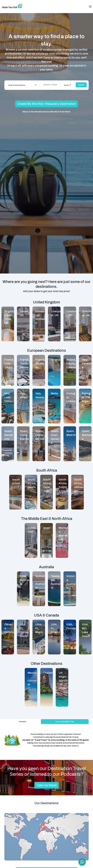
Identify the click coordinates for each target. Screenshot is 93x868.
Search (81, 85)
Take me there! (47, 785)
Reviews (23, 722)
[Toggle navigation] (90, 7)
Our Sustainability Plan (65, 722)
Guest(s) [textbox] (68, 85)
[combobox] (22, 85)
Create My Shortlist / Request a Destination (46, 104)
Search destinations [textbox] (17, 85)
